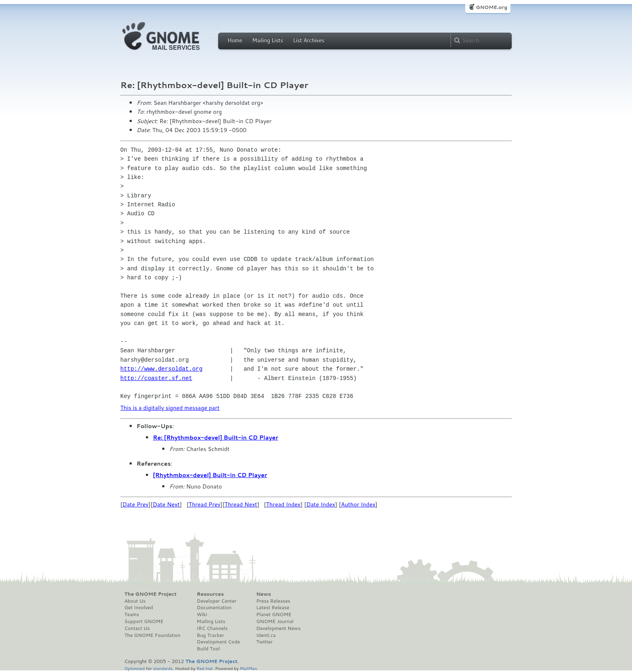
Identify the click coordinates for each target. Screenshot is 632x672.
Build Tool (208, 649)
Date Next (166, 504)
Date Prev (135, 504)
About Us (135, 601)
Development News (278, 628)
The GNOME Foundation (152, 635)
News (263, 594)
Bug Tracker (211, 635)
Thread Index (284, 504)
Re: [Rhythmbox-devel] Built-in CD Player (215, 438)
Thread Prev (205, 504)
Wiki (202, 615)
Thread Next (241, 504)
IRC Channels (212, 628)
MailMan (248, 668)
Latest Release (273, 608)
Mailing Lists (267, 40)
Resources (210, 594)
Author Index (358, 504)
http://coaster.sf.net (156, 378)
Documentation (214, 608)
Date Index (321, 504)
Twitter (264, 642)
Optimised (135, 668)
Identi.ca (266, 635)
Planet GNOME (274, 615)
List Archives (309, 40)
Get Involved (139, 608)
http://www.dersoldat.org (161, 369)
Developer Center (217, 601)
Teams (132, 615)
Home (235, 40)
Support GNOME (144, 621)
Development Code (219, 642)
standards (163, 668)
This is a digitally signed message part (170, 408)
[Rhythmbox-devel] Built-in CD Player (210, 475)
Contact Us (137, 628)
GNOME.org (492, 7)
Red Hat (205, 668)
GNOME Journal (275, 621)
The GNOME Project (150, 594)
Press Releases (273, 601)
